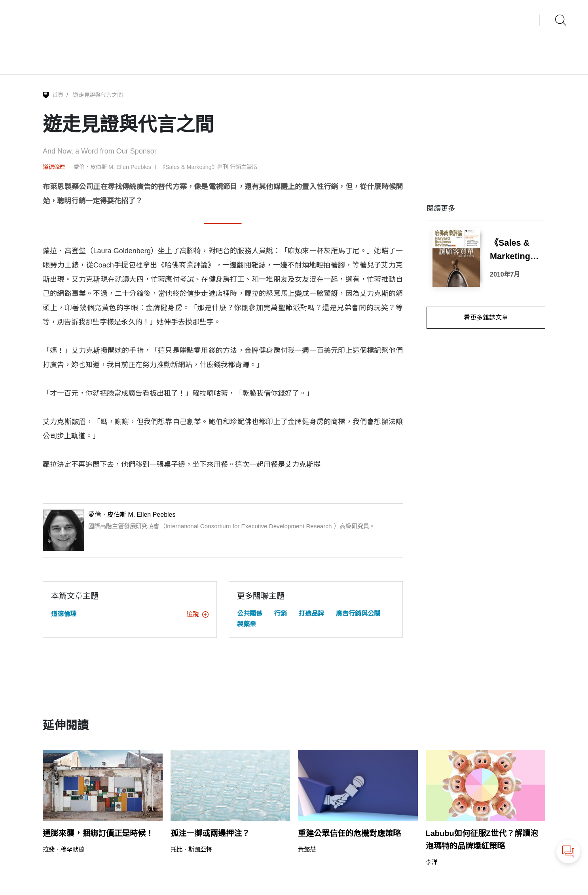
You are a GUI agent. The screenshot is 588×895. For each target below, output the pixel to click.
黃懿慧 (307, 849)
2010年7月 (505, 274)
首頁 (58, 95)
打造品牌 (311, 613)
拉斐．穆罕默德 (64, 849)
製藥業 (247, 624)
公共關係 (250, 613)
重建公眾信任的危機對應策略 (349, 833)
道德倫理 (54, 167)
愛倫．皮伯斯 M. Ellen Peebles (112, 167)
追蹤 (197, 614)
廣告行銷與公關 (358, 613)
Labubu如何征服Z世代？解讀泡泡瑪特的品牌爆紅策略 (482, 840)
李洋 (432, 862)
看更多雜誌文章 (486, 318)
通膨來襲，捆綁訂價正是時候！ (98, 833)
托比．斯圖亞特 (191, 849)
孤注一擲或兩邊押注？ (210, 833)
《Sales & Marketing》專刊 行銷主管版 (209, 167)
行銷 (281, 613)
